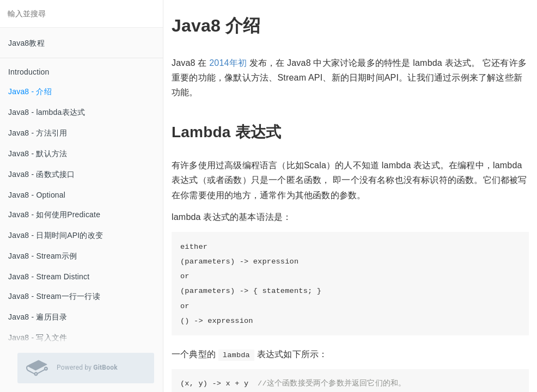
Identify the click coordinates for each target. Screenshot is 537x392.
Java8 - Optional (37, 195)
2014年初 (228, 63)
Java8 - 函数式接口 (41, 174)
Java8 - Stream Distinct (49, 277)
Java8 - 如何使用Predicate (54, 215)
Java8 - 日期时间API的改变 (56, 235)
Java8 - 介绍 (30, 91)
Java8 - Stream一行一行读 (54, 296)
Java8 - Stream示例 (42, 256)
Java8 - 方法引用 (38, 133)
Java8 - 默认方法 (38, 154)
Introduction (29, 72)
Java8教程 (26, 43)
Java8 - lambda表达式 (47, 112)
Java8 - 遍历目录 (38, 317)
